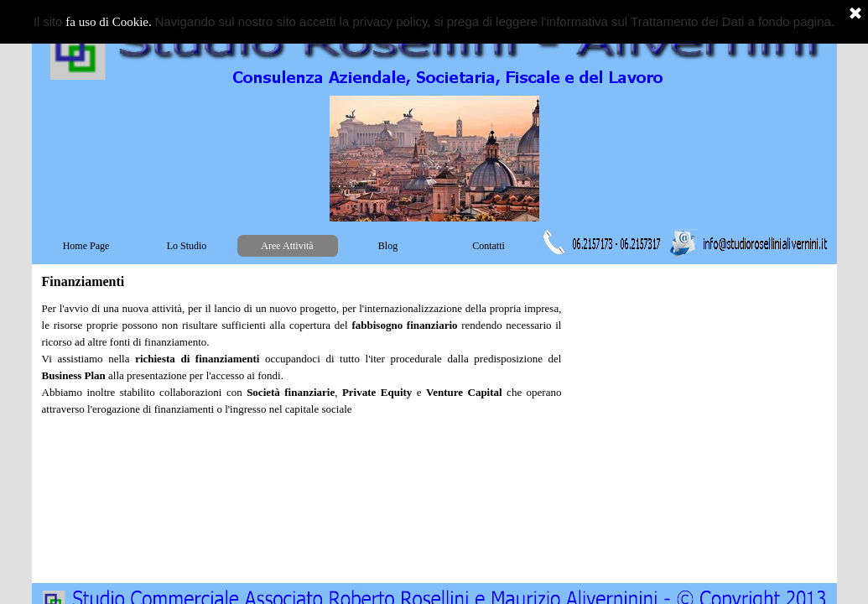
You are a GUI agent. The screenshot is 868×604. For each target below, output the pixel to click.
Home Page (86, 246)
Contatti (489, 246)
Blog (388, 246)
